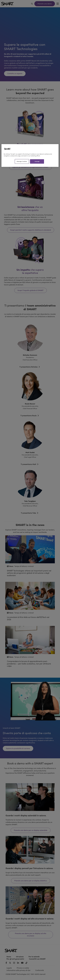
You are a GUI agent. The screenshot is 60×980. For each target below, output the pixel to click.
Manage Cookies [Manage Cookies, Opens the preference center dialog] (22, 161)
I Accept (37, 161)
